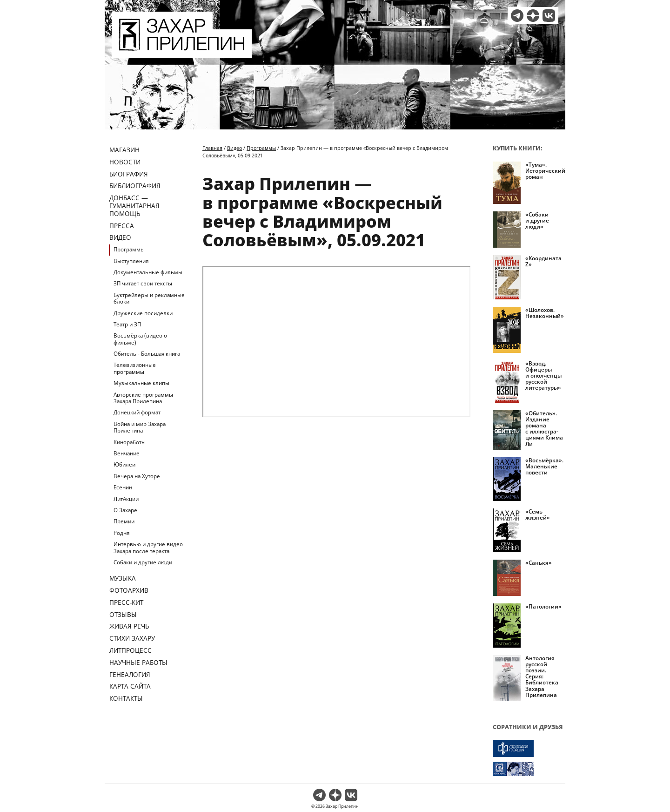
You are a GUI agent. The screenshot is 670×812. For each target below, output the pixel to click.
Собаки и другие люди (143, 562)
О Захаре (125, 510)
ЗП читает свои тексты (143, 283)
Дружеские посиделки (143, 313)
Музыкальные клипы (141, 383)
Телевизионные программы (135, 368)
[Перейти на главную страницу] (182, 52)
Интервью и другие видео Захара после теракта (148, 547)
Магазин (124, 150)
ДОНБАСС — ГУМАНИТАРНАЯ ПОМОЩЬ (134, 206)
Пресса (122, 226)
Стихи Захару (132, 638)
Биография (129, 174)
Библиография (135, 186)
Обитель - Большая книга (147, 354)
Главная (212, 148)
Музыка (123, 578)
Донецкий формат (137, 412)
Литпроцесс (131, 650)
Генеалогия (130, 674)
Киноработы (130, 442)
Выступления (131, 261)
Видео (120, 237)
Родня (121, 533)
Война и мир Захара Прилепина (140, 427)
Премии (124, 521)
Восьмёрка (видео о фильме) (140, 339)
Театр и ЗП (127, 324)
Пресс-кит (126, 602)
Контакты (126, 698)
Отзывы (123, 614)
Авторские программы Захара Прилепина (143, 398)
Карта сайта (130, 686)
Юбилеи (124, 464)
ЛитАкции (126, 499)
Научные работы (138, 662)
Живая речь (129, 626)
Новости (125, 162)
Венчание (127, 453)
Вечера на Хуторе (137, 476)
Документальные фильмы (148, 272)
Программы (129, 249)
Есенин (123, 487)
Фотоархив (129, 590)
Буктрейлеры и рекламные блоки (149, 298)
